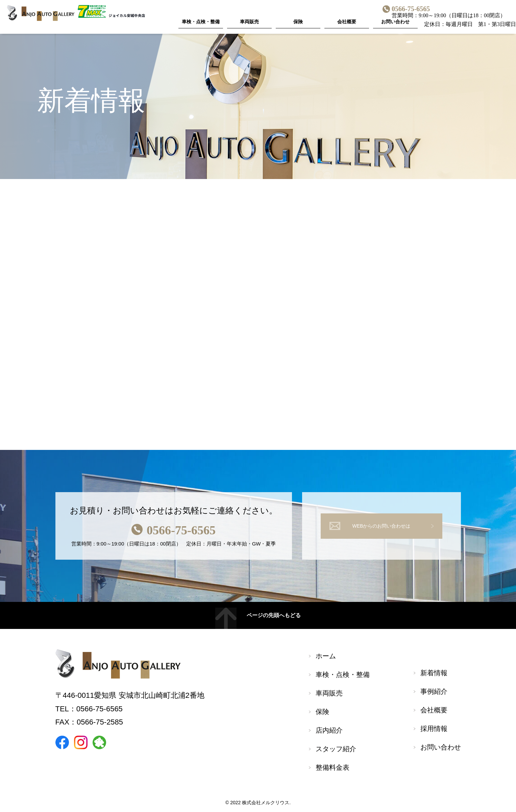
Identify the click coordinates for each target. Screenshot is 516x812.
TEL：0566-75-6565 (89, 710)
